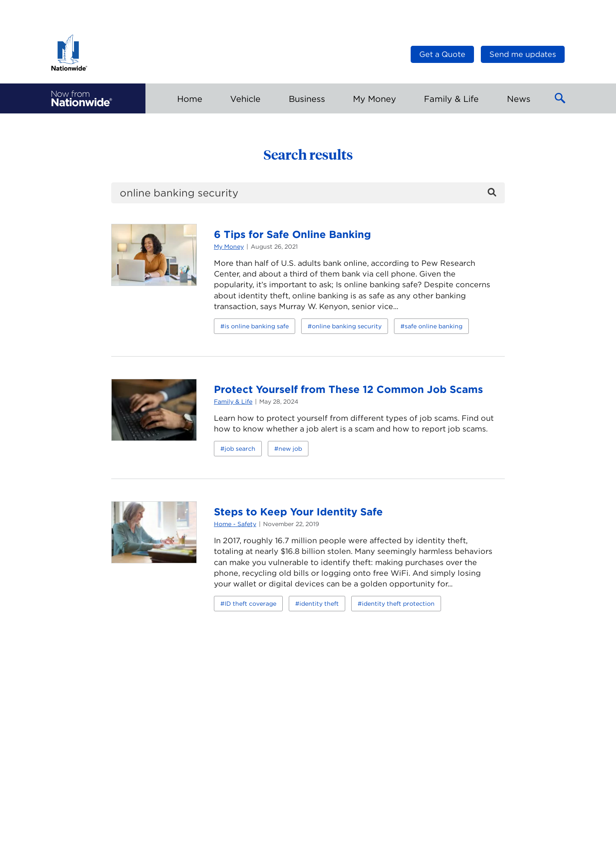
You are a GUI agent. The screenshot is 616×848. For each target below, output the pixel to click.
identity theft (319, 604)
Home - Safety (235, 524)
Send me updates (523, 54)
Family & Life (233, 402)
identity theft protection (398, 604)
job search (240, 449)
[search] (308, 193)
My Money (229, 247)
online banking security (347, 326)
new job (290, 449)
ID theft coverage (250, 604)
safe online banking (434, 326)
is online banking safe (257, 326)
